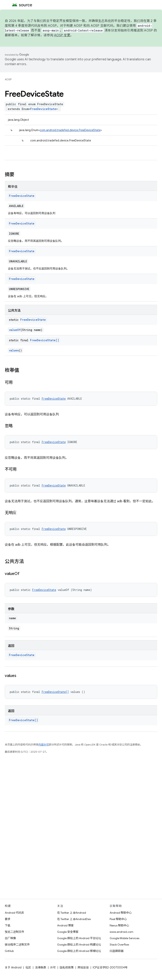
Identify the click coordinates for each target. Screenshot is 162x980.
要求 (8, 919)
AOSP (8, 79)
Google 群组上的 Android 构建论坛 (79, 945)
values (14, 350)
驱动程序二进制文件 (17, 945)
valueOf (15, 330)
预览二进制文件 (15, 932)
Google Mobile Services (124, 938)
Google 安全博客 (68, 932)
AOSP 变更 (62, 35)
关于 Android (13, 967)
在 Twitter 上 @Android (72, 913)
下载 (8, 925)
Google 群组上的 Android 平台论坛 (79, 938)
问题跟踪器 (117, 951)
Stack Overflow (119, 945)
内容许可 (44, 745)
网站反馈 (83, 967)
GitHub (9, 951)
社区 (28, 967)
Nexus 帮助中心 (119, 925)
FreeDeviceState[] (44, 340)
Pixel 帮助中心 (118, 919)
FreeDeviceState (43, 109)
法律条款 (41, 967)
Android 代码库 (14, 913)
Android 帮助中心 (121, 913)
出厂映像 (10, 938)
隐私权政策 (67, 967)
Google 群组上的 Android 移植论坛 (79, 951)
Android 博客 (65, 925)
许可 (53, 967)
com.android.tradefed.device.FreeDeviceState (70, 130)
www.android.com (121, 932)
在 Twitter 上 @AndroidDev (74, 919)
